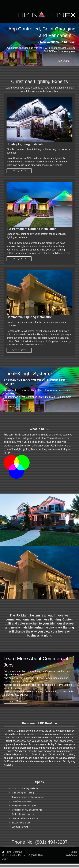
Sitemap (17, 852)
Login (74, 852)
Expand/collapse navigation (39, 4)
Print (7, 852)
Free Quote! (64, 61)
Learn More (15, 701)
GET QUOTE (19, 171)
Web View (71, 855)
